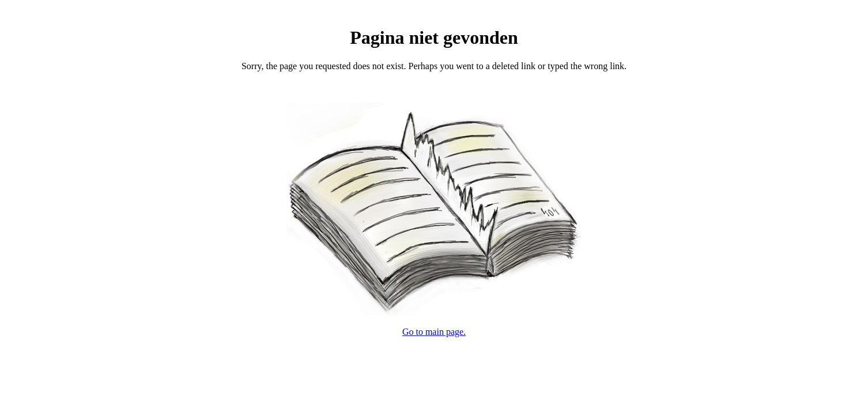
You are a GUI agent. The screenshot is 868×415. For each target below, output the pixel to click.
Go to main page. (434, 332)
